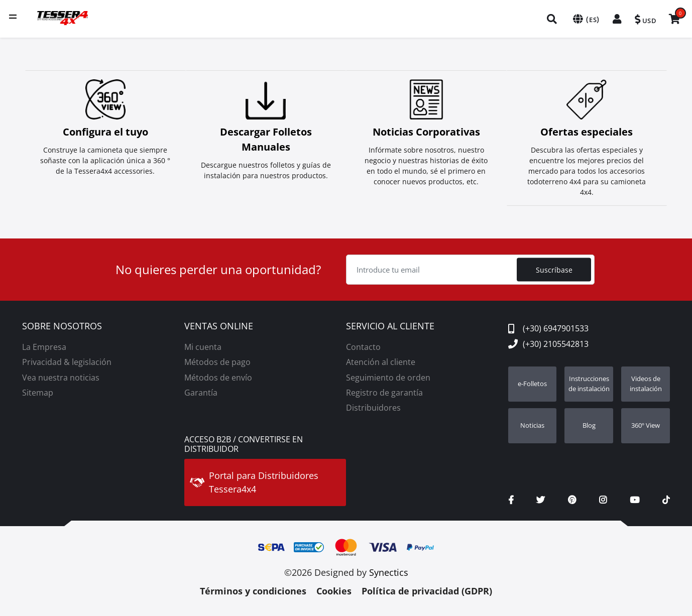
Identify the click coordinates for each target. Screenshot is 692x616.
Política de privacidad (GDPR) (427, 589)
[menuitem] (551, 19)
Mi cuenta (203, 345)
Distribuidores (373, 406)
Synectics (389, 570)
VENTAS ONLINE (219, 324)
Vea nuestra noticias (61, 376)
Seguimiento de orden (388, 376)
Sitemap (38, 391)
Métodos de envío (218, 376)
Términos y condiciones (253, 589)
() (584, 19)
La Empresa (44, 345)
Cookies (334, 589)
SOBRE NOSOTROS (62, 324)
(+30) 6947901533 (548, 326)
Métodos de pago (217, 360)
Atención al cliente (381, 360)
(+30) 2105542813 (548, 342)
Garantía (201, 391)
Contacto (363, 345)
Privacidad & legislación (67, 360)
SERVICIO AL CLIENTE (390, 324)
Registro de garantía (384, 391)
